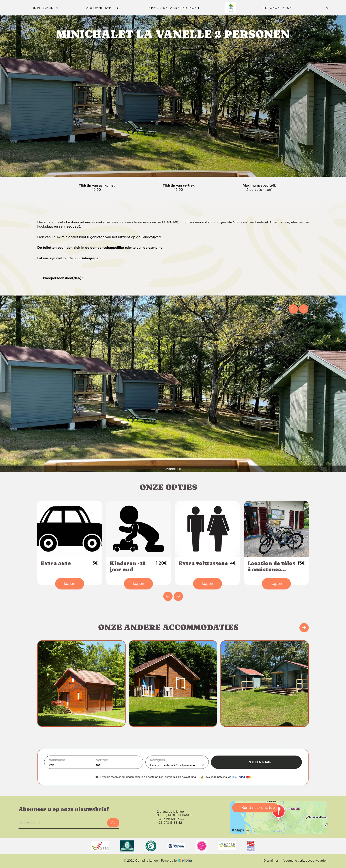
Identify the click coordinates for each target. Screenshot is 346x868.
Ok (113, 823)
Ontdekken (46, 8)
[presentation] (293, 309)
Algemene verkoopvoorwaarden (305, 861)
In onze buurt (278, 8)
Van (51, 765)
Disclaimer (271, 861)
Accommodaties (104, 8)
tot (98, 765)
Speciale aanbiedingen (174, 8)
